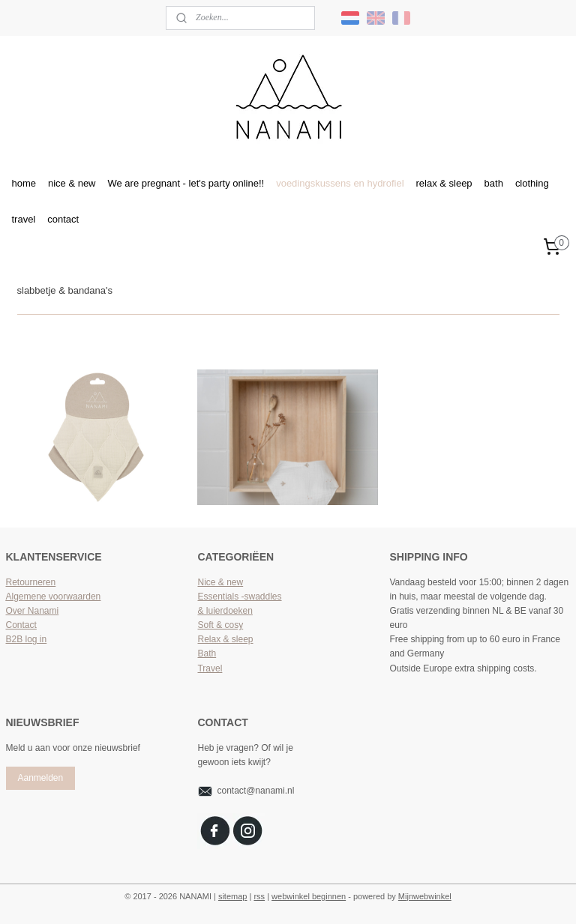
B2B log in (27, 639)
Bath (207, 653)
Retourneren (31, 582)
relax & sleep (444, 183)
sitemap (233, 896)
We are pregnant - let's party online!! (186, 183)
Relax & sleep (225, 639)
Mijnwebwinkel (425, 896)
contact (63, 219)
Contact (21, 625)
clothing (532, 183)
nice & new (72, 183)
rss (259, 896)
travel (24, 219)
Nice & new (220, 582)
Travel (210, 668)
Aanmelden (40, 778)
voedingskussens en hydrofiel (340, 183)
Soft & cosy (220, 625)
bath (494, 183)
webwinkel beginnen (309, 896)
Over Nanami (33, 611)
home (24, 183)
